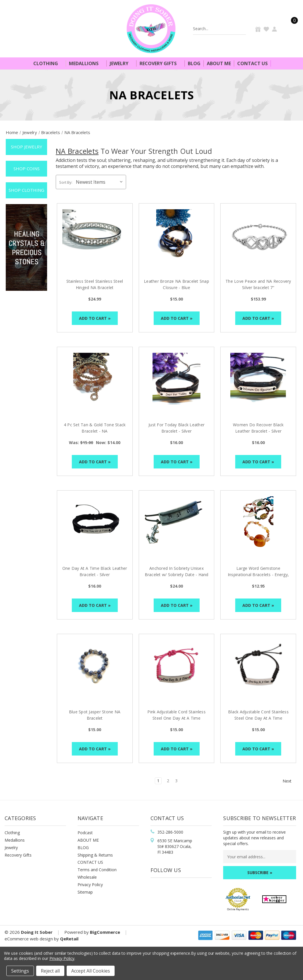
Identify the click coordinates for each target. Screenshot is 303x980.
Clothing (48, 63)
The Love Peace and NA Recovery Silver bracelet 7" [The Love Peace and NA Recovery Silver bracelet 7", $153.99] (258, 284)
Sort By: (66, 182)
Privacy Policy (90, 885)
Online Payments (238, 909)
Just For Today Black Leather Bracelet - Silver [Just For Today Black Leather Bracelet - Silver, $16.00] (176, 428)
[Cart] (291, 29)
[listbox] (100, 182)
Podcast (85, 833)
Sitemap (85, 892)
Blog (194, 63)
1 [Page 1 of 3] (158, 781)
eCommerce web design (29, 939)
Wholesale (87, 877)
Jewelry (121, 63)
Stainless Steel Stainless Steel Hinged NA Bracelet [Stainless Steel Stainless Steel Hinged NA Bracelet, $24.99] (95, 284)
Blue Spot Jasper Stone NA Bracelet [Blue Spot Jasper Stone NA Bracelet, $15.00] (95, 715)
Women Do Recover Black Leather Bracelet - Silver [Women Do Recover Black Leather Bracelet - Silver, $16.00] (258, 428)
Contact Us (252, 63)
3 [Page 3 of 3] (176, 781)
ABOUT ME (88, 840)
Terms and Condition (97, 870)
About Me (219, 63)
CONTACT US (90, 862)
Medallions (86, 63)
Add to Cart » (95, 318)
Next (290, 781)
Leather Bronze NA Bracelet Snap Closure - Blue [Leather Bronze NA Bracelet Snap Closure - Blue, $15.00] (176, 284)
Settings (20, 971)
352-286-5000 (170, 832)
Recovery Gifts (161, 63)
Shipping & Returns (95, 855)
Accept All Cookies (91, 971)
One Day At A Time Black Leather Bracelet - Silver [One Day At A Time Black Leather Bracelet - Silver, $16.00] (95, 571)
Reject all (50, 971)
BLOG (83, 848)
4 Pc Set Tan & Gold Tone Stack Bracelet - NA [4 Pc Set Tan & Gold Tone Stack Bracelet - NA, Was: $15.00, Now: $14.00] (95, 428)
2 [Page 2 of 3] (168, 781)
